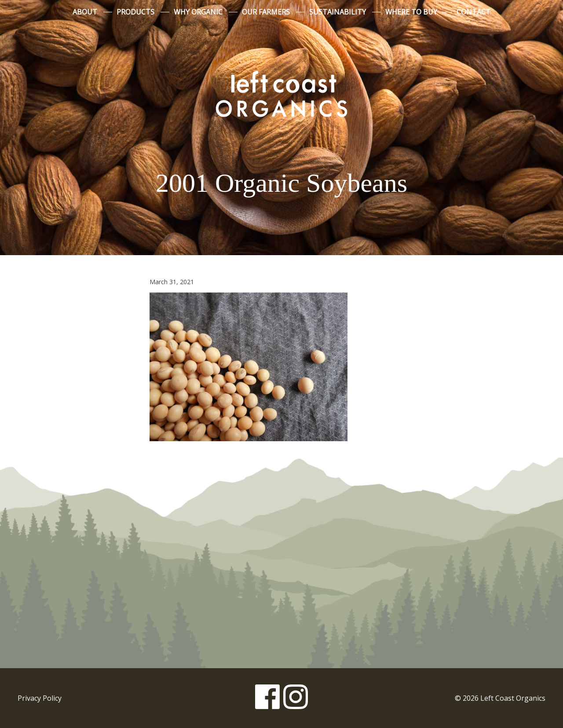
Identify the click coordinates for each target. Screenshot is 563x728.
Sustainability (338, 12)
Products (135, 12)
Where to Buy (411, 12)
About (85, 12)
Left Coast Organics (281, 94)
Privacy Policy (40, 698)
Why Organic (198, 12)
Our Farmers (266, 12)
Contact (473, 12)
